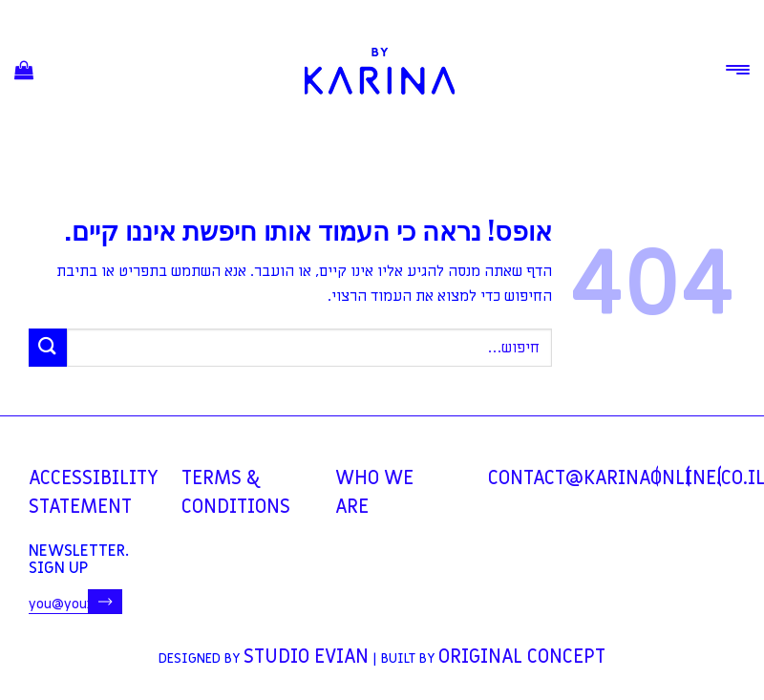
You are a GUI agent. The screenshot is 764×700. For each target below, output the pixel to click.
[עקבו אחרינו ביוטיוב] (720, 476)
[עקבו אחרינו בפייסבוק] (658, 476)
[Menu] (738, 70)
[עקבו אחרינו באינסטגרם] (688, 476)
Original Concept (522, 657)
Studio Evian (306, 657)
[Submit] (48, 347)
